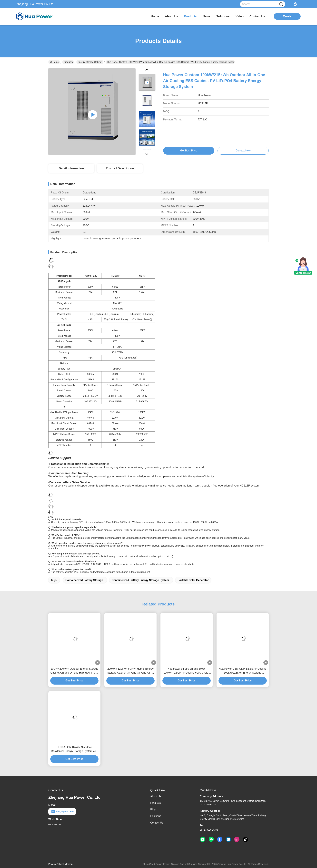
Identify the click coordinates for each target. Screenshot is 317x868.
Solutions (156, 816)
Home (155, 16)
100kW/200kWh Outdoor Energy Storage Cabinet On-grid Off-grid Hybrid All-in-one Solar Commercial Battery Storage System (74, 671)
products (190, 16)
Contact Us (157, 823)
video (240, 16)
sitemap (69, 864)
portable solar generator (193, 580)
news (206, 16)
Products (68, 62)
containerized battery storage (84, 580)
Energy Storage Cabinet (90, 62)
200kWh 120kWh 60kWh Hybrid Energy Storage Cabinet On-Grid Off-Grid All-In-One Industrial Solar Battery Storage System (130, 671)
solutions (223, 16)
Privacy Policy (55, 864)
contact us (257, 16)
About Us (156, 796)
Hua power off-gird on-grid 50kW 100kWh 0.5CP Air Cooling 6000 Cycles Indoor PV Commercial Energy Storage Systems (187, 671)
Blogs (154, 810)
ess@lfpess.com (62, 812)
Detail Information (71, 168)
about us (171, 16)
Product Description (120, 168)
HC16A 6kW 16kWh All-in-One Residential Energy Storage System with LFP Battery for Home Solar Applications (74, 749)
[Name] (281, 4)
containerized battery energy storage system (140, 580)
